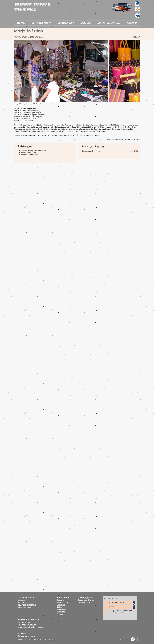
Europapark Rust (84, 602)
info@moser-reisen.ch (26, 607)
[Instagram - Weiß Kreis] (133, 639)
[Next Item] (136, 71)
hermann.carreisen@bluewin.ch (30, 627)
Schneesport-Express (86, 600)
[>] (134, 605)
